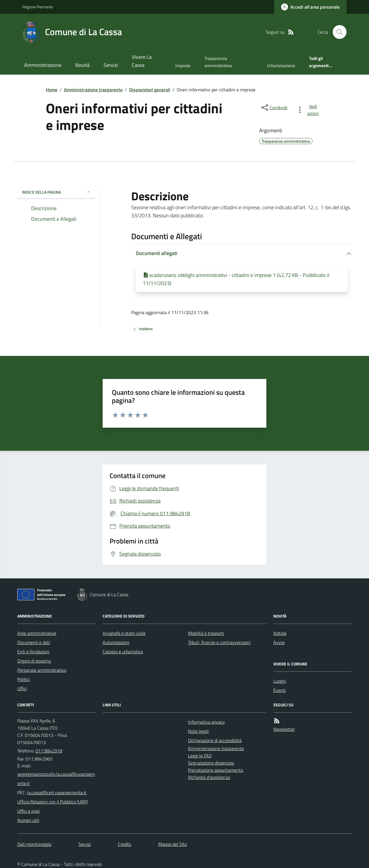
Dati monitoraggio (34, 844)
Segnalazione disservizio (211, 763)
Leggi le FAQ (200, 756)
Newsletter (284, 729)
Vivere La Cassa (142, 61)
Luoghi (280, 681)
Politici (23, 679)
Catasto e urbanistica (123, 652)
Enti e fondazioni (33, 652)
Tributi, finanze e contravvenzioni (219, 642)
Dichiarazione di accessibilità (215, 740)
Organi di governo (34, 661)
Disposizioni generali (150, 90)
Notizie (280, 633)
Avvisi (279, 642)
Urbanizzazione (281, 66)
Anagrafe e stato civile (124, 633)
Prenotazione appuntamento (215, 770)
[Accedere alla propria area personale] (310, 7)
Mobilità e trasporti (206, 633)
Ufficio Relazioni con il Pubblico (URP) (52, 802)
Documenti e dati (34, 642)
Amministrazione (43, 65)
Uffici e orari (29, 811)
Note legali (198, 731)
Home (52, 90)
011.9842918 (49, 751)
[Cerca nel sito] (337, 32)
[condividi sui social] (274, 107)
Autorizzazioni (116, 642)
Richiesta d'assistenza (209, 777)
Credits (125, 844)
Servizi (111, 65)
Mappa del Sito (173, 844)
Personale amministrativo (42, 670)
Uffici (22, 688)
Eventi (279, 690)
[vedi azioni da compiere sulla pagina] (309, 110)
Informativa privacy (206, 722)
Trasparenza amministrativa (218, 62)
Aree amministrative (37, 633)
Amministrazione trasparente (93, 90)
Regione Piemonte (38, 7)
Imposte (183, 66)
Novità (82, 65)
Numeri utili (28, 820)
